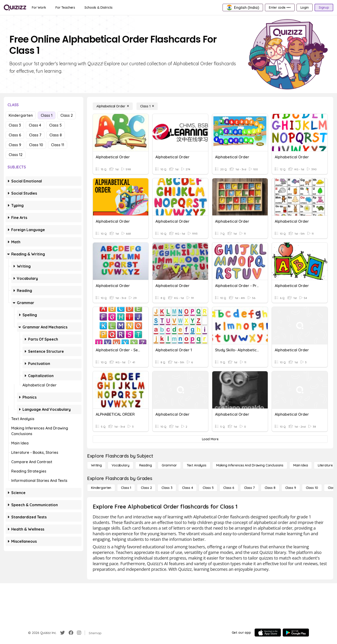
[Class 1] (147, 106)
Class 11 (58, 145)
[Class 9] (291, 488)
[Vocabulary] (121, 465)
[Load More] (210, 439)
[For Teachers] (65, 7)
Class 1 (47, 115)
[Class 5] (208, 488)
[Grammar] (169, 465)
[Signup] (324, 7)
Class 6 (15, 135)
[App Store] (268, 633)
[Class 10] (312, 488)
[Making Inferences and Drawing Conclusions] (250, 465)
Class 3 (15, 125)
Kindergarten (21, 115)
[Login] (305, 7)
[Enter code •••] (280, 7)
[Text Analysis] (197, 465)
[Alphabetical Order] (113, 106)
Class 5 (55, 125)
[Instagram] (79, 633)
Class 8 (56, 135)
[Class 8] (270, 488)
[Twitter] (62, 633)
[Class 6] (229, 488)
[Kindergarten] (101, 488)
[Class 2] (146, 488)
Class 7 (35, 135)
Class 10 (36, 145)
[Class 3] (167, 488)
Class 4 (35, 125)
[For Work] (39, 7)
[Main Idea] (301, 465)
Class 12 (16, 155)
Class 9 (15, 145)
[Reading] (146, 465)
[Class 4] (187, 488)
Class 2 (67, 115)
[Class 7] (249, 488)
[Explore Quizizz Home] (15, 7)
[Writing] (96, 465)
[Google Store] (296, 633)
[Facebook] (71, 633)
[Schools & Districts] (98, 7)
